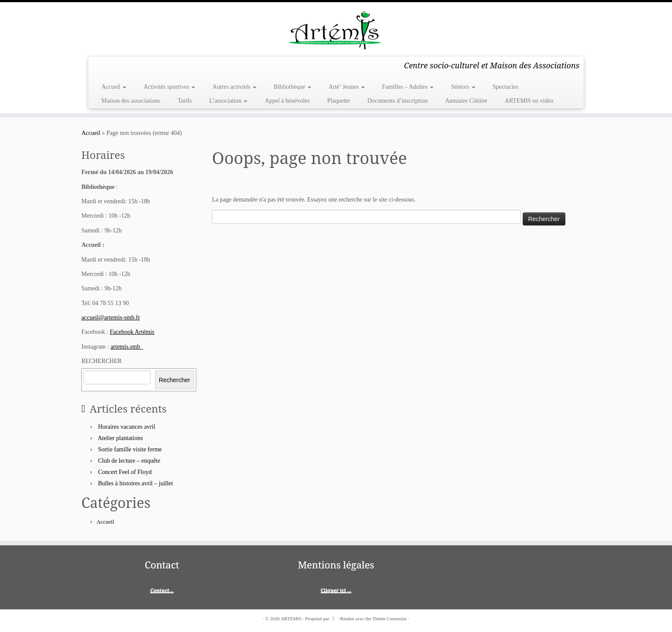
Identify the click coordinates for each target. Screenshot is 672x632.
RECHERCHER (102, 361)
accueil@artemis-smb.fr (111, 318)
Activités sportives (169, 87)
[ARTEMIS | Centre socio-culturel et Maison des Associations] (336, 28)
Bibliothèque (292, 87)
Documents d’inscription (398, 101)
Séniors (463, 87)
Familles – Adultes (408, 87)
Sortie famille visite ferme (130, 449)
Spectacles (506, 87)
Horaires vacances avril (126, 427)
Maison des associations (131, 101)
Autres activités (234, 87)
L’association (228, 101)
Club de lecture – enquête (129, 461)
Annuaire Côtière (466, 101)
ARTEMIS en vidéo (529, 101)
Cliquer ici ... (336, 590)
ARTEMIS (291, 619)
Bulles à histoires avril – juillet (135, 483)
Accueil (114, 87)
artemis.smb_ (127, 347)
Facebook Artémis (132, 332)
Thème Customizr (390, 619)
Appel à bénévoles (287, 101)
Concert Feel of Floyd (125, 472)
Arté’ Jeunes (347, 87)
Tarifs (185, 101)
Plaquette (339, 101)
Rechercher (175, 380)
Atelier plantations (120, 438)
